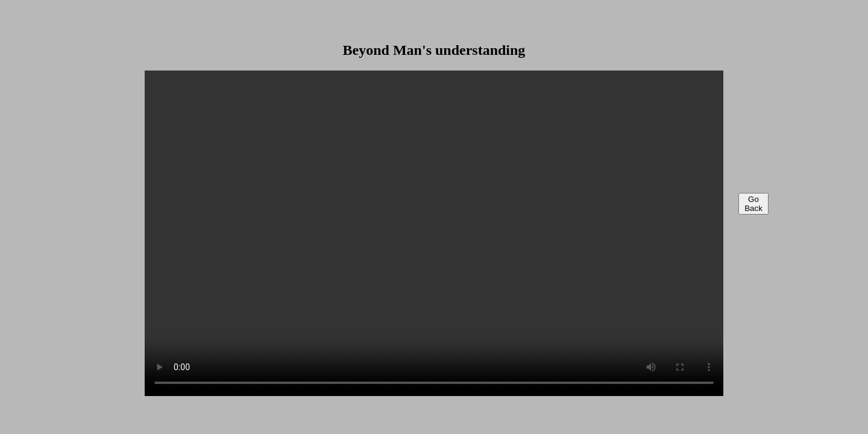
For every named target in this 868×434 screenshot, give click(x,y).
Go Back (753, 204)
